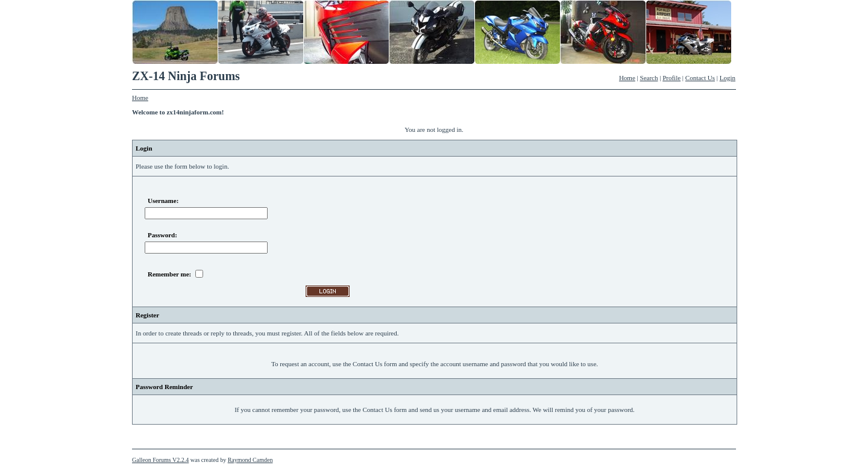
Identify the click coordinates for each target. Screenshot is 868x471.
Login (728, 78)
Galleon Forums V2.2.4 (160, 460)
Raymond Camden (250, 460)
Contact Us (700, 78)
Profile (671, 78)
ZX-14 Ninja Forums (186, 76)
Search (649, 78)
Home (627, 78)
